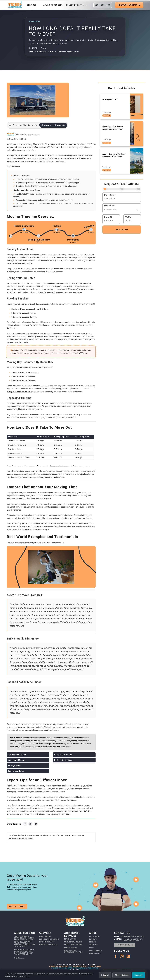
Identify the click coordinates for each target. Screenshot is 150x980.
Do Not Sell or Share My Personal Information (75, 968)
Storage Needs (15, 766)
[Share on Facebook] (25, 824)
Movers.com (54, 466)
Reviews (93, 939)
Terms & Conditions (59, 966)
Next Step (122, 230)
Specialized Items (16, 771)
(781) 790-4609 (103, 5)
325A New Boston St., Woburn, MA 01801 (133, 940)
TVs (82, 353)
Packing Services (47, 942)
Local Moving (45, 936)
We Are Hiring (95, 951)
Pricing (92, 942)
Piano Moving (70, 939)
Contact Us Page (125, 945)
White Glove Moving (73, 945)
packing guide (76, 350)
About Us (93, 945)
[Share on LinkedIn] (36, 824)
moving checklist (79, 811)
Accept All (139, 975)
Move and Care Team (31, 134)
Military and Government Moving (73, 951)
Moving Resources (53, 5)
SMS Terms (96, 966)
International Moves (17, 755)
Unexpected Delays (17, 760)
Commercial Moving (73, 942)
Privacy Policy (80, 966)
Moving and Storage (49, 945)
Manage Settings (122, 975)
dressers (76, 353)
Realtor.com (58, 269)
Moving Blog (95, 953)
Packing (10, 786)
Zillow (48, 269)
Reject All (105, 975)
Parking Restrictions (63, 760)
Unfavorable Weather (64, 755)
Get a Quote (17, 906)
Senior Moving (71, 948)
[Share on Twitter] (30, 824)
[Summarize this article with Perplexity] (60, 125)
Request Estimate (129, 5)
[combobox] (122, 210)
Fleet (92, 948)
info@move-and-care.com (21, 839)
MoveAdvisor (36, 808)
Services (33, 5)
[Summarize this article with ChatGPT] (46, 125)
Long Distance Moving (49, 939)
